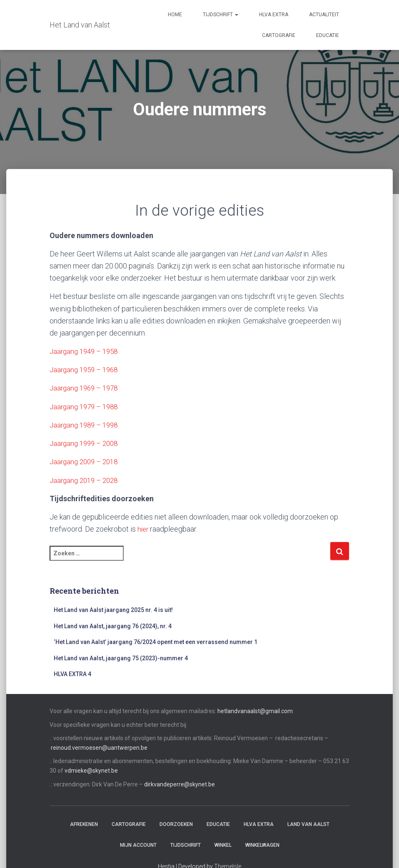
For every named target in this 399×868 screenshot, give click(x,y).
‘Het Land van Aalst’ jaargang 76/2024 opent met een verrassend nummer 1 (156, 642)
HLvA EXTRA (274, 15)
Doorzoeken (176, 824)
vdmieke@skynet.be (91, 770)
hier (143, 529)
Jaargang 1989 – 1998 (86, 424)
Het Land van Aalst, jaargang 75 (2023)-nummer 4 (121, 657)
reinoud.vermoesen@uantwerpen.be (99, 747)
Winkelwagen (262, 845)
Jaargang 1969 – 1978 (86, 388)
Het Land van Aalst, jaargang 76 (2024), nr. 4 (113, 625)
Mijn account (138, 845)
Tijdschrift (221, 15)
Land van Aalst (308, 824)
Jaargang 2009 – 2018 (86, 461)
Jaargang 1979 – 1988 (86, 406)
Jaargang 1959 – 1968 (86, 369)
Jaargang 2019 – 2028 (86, 480)
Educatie (328, 35)
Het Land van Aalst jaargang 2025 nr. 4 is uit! (113, 609)
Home (175, 15)
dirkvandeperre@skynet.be (180, 783)
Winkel (223, 845)
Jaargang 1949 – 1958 (86, 351)
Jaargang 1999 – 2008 (86, 443)
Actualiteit (324, 15)
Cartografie (279, 35)
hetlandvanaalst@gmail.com (255, 711)
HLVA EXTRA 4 (72, 674)
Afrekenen (84, 824)
